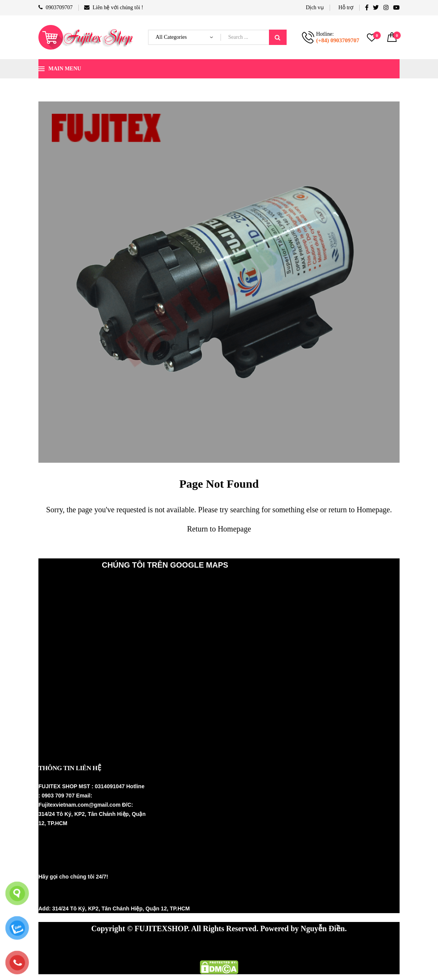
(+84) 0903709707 (338, 40)
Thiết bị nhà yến (240, 947)
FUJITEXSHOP (161, 929)
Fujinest (289, 947)
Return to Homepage (219, 529)
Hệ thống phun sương (172, 947)
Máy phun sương (104, 947)
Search (278, 37)
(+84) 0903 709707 (78, 893)
